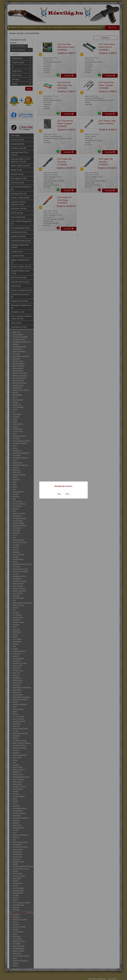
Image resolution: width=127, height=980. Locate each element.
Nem (68, 494)
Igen (59, 494)
